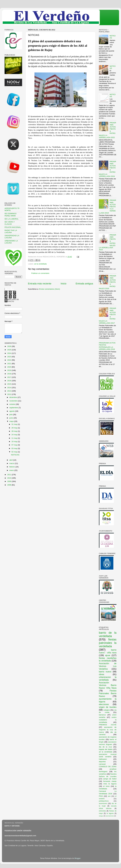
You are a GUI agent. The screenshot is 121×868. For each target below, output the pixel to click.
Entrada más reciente (40, 284)
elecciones (104, 704)
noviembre (14, 401)
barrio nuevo (105, 672)
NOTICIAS (15, 455)
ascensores (103, 803)
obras (102, 674)
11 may (15, 438)
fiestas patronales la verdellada (108, 643)
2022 (9, 360)
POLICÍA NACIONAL (13, 227)
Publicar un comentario (40, 273)
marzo (12, 463)
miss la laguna (110, 784)
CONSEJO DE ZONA (108, 767)
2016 (9, 381)
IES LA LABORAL (12, 219)
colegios (107, 710)
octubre (13, 404)
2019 (9, 370)
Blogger (78, 858)
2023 (9, 357)
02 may (15, 452)
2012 (9, 394)
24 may (15, 435)
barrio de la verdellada (108, 634)
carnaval (102, 764)
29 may (15, 428)
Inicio (63, 284)
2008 (9, 485)
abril (11, 460)
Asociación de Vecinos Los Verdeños (108, 666)
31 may (15, 424)
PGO (101, 796)
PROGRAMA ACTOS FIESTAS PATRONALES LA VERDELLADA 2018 (107, 346)
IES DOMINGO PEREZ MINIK (11, 215)
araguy (101, 816)
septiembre (14, 408)
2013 (9, 391)
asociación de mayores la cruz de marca (108, 730)
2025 (9, 350)
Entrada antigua (84, 284)
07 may (15, 445)
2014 (9, 388)
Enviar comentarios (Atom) (50, 289)
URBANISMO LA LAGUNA (11, 242)
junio (11, 418)
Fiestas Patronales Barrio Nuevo (108, 693)
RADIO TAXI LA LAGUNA (11, 231)
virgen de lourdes (108, 707)
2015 (9, 384)
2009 (9, 481)
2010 (9, 478)
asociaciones (110, 816)
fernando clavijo (110, 781)
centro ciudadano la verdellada (108, 720)
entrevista (102, 811)
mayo (12, 421)
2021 (9, 364)
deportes (102, 762)
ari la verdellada (40, 264)
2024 (9, 353)
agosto (12, 411)
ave (109, 796)
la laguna (110, 813)
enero (12, 470)
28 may (15, 431)
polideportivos (104, 801)
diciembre (13, 397)
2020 (9, 367)
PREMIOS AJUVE (108, 725)
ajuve (108, 655)
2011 (9, 475)
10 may (15, 441)
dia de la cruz (105, 747)
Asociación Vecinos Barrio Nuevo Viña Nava (108, 685)
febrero (12, 467)
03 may (15, 448)
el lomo (106, 786)
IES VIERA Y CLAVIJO (10, 223)
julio (11, 415)
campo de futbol (110, 779)
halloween (103, 759)
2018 (9, 374)
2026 (9, 346)
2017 (9, 377)
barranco (102, 715)
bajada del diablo (106, 749)
